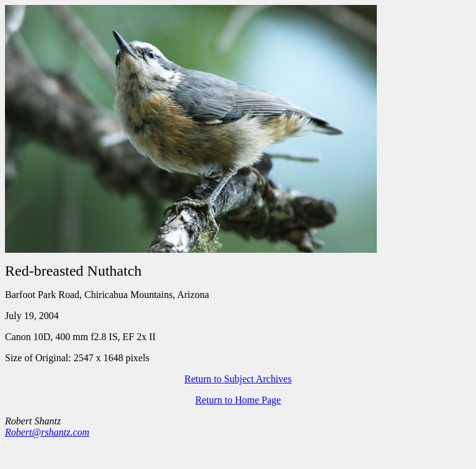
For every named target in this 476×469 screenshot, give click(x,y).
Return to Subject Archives (238, 379)
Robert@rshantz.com (47, 432)
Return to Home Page (238, 400)
